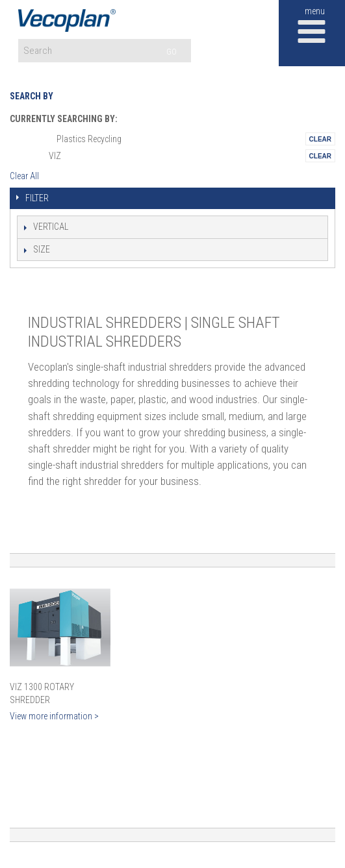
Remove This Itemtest (320, 139)
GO (172, 52)
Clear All (24, 176)
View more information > (54, 716)
